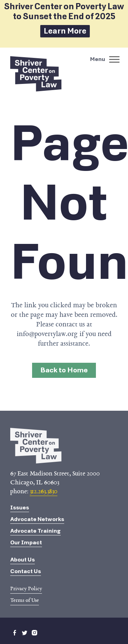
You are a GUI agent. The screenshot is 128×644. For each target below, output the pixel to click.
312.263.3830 (44, 491)
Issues (20, 507)
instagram (34, 633)
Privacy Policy (26, 589)
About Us (23, 560)
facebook (15, 633)
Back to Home (64, 370)
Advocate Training (35, 531)
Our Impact (26, 542)
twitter (25, 633)
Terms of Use (25, 600)
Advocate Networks (37, 519)
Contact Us (26, 571)
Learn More (65, 31)
